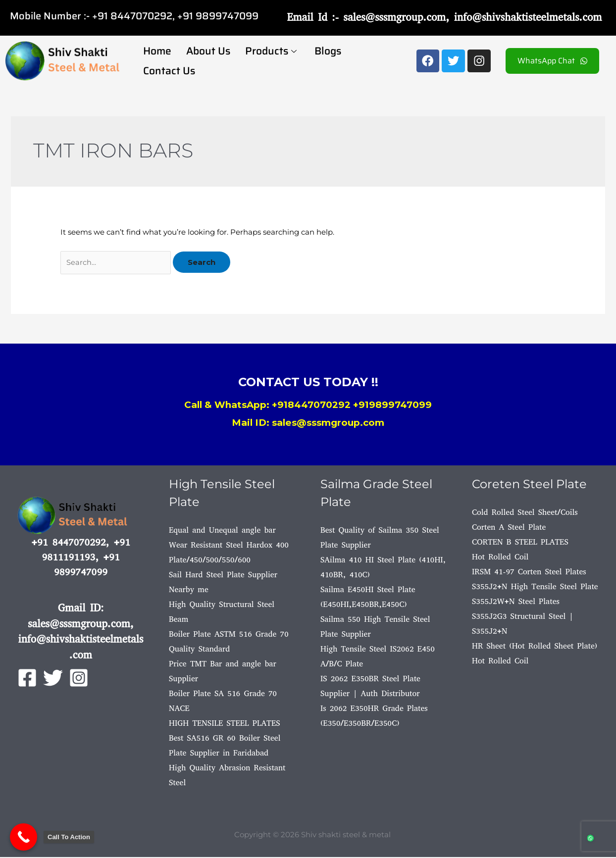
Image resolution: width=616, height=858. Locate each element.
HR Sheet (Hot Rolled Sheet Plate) (535, 647)
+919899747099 (392, 406)
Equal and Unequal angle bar (222, 531)
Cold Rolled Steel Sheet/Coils (525, 513)
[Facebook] (27, 679)
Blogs (328, 51)
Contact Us (169, 71)
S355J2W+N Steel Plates (516, 602)
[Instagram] (79, 679)
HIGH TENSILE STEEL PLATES (225, 724)
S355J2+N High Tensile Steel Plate (535, 587)
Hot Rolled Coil (500, 558)
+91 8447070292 (132, 16)
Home (157, 51)
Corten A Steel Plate (509, 528)
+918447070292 (311, 406)
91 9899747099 (221, 16)
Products (271, 51)
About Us (208, 51)
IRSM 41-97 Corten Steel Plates (529, 573)
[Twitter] (53, 679)
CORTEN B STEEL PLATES (520, 543)
